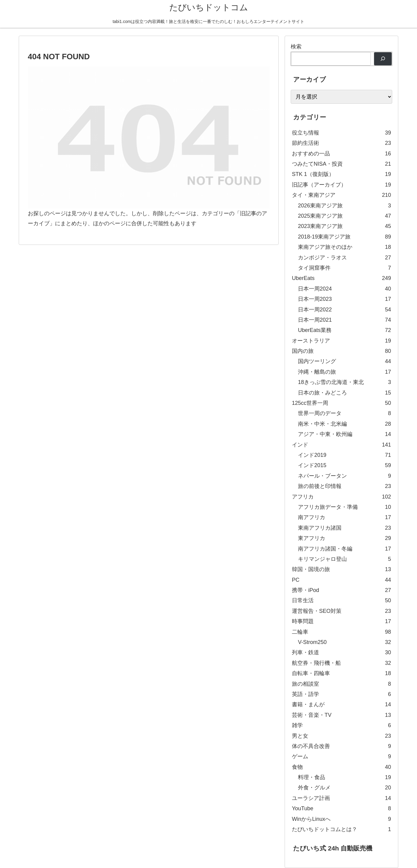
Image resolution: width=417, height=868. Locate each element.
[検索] (383, 59)
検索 (296, 47)
